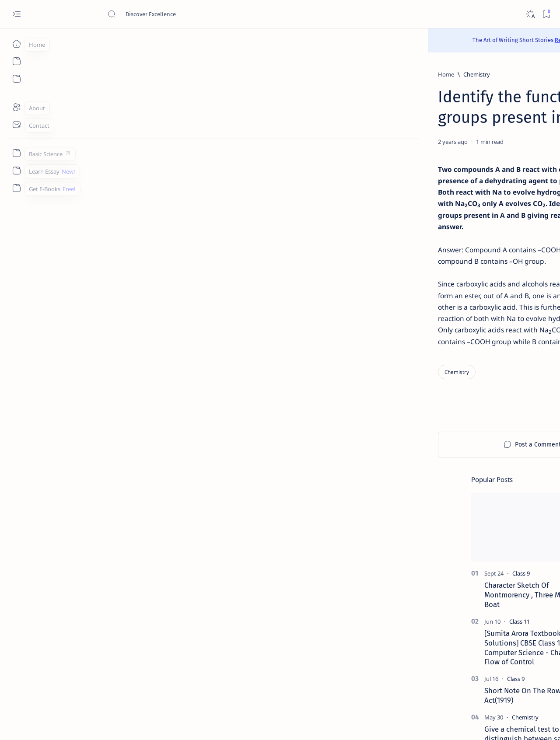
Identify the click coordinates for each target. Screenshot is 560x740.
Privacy (488, 676)
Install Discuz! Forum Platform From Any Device (477, 619)
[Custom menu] (16, 153)
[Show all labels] (432, 517)
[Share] (384, 142)
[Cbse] (457, 564)
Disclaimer (457, 676)
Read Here (332, 40)
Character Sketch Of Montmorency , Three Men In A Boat (477, 190)
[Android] (508, 475)
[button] (524, 97)
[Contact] (16, 125)
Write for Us (430, 684)
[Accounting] (508, 453)
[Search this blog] (173, 14)
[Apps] (508, 496)
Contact (425, 676)
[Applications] (444, 496)
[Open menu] (16, 14)
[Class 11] (463, 216)
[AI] (444, 431)
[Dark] (530, 14)
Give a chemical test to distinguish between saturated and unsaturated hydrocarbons (479, 334)
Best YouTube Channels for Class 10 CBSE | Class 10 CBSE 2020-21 (481, 580)
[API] (508, 431)
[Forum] (459, 602)
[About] (16, 107)
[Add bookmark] (362, 142)
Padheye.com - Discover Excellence (109, 723)
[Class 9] (465, 169)
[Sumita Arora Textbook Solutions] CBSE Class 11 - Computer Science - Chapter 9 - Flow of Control (479, 243)
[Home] (16, 44)
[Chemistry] (95, 74)
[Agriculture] (444, 475)
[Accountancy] (444, 453)
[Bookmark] (546, 14)
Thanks (464, 684)
